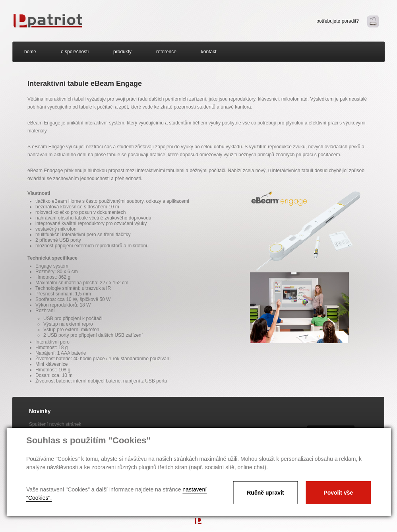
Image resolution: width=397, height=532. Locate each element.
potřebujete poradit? (338, 21)
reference (166, 52)
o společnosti (75, 52)
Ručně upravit (265, 493)
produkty (122, 52)
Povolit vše (338, 493)
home (30, 52)
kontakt (209, 52)
